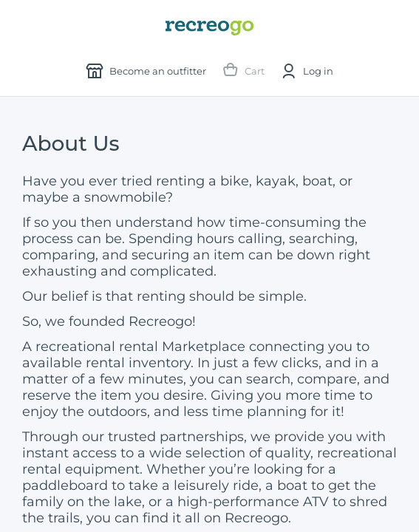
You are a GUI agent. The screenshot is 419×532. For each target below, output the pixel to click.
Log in (306, 71)
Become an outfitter (146, 71)
